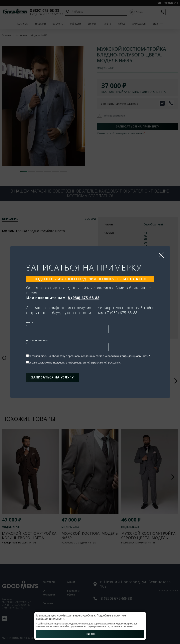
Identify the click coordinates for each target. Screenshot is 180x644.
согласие (43, 361)
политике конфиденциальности (128, 355)
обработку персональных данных (73, 355)
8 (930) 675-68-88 (84, 296)
